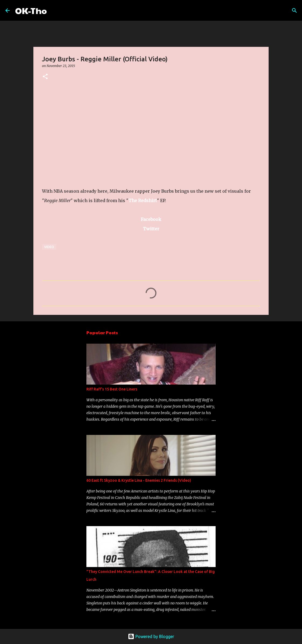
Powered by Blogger (151, 636)
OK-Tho (31, 10)
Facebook (151, 219)
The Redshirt (143, 200)
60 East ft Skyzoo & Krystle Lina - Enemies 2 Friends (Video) (139, 480)
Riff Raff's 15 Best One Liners (112, 389)
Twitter (151, 229)
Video (49, 247)
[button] (45, 77)
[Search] (54, 10)
